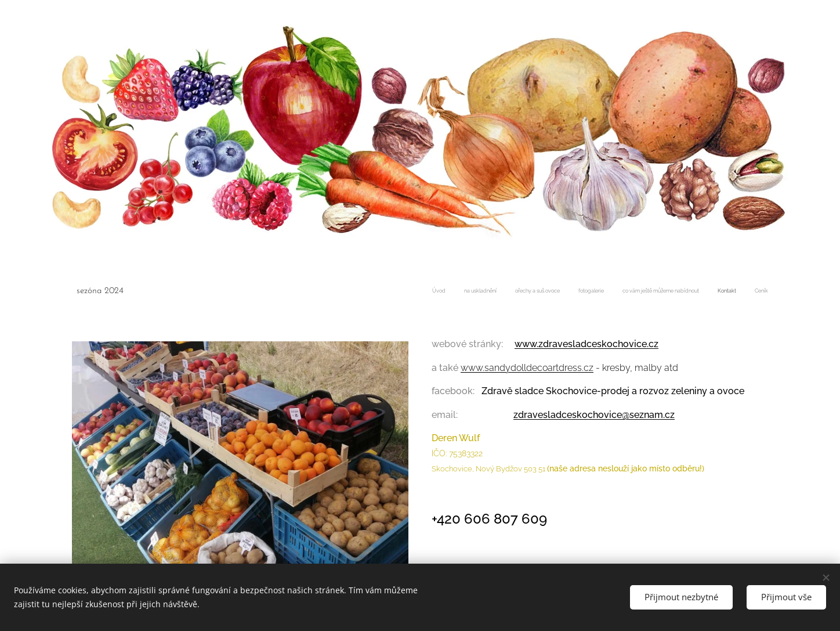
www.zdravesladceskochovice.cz (586, 344)
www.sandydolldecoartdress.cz (527, 367)
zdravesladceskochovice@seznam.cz (594, 414)
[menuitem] (660, 292)
